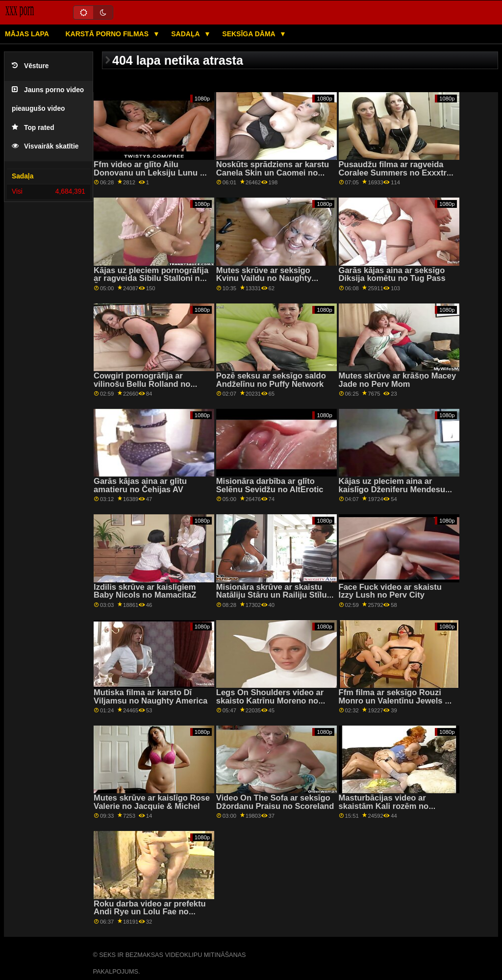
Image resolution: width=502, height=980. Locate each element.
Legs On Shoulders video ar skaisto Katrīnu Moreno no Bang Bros (270, 701)
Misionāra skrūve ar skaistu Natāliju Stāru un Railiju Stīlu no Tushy (272, 595)
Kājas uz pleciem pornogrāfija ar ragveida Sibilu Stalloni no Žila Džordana (151, 278)
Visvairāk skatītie (45, 146)
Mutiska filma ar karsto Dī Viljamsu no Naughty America (151, 697)
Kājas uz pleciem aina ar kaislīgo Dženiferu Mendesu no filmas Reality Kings (392, 489)
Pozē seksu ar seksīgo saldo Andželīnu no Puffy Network (271, 380)
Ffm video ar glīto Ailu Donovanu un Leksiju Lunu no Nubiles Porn (152, 173)
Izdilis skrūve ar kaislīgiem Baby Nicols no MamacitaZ (145, 591)
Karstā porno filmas (108, 34)
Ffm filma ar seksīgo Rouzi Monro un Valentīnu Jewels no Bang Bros (397, 701)
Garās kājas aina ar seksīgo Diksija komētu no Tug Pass (392, 275)
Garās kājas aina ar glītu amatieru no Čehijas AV (140, 485)
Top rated (33, 128)
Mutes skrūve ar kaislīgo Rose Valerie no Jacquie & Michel (152, 802)
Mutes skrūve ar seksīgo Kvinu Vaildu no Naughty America (264, 278)
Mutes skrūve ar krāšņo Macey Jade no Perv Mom (398, 380)
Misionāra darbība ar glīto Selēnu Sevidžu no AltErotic (270, 485)
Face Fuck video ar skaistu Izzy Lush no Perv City (390, 591)
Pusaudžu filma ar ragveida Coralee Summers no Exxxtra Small (395, 173)
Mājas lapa (27, 34)
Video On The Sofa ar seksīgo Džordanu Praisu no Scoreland (275, 802)
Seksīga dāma (250, 34)
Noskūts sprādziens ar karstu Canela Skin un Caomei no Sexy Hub (273, 173)
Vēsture (30, 66)
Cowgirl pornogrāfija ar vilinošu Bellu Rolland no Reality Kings (142, 384)
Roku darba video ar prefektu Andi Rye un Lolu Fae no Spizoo (150, 912)
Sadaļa (186, 34)
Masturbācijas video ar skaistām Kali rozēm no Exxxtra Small (384, 806)
